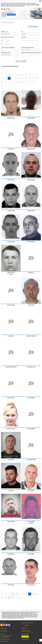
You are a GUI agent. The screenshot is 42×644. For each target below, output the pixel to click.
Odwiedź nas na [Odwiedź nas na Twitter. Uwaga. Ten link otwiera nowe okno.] (12, 625)
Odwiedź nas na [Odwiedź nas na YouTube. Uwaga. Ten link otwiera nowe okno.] (4, 625)
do (2, 44)
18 (6, 597)
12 (23, 594)
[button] (39, 9)
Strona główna (4, 22)
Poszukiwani (11, 22)
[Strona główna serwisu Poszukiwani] (2, 9)
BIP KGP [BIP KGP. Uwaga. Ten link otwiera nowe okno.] (27, 625)
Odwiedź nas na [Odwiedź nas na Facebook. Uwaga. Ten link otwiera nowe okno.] (7, 625)
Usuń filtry (23, 61)
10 (16, 594)
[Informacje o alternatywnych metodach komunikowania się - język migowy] (7, 9)
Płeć (22, 32)
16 (37, 594)
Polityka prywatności (4, 641)
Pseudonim (24, 37)
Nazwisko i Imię (4, 32)
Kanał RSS (2, 625)
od (2, 40)
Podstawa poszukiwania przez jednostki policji (31, 53)
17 (2, 597)
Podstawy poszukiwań (6, 53)
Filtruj (18, 61)
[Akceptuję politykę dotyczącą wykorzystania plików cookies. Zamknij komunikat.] (40, 1)
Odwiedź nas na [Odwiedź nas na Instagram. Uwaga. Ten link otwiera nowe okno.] (9, 625)
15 (33, 594)
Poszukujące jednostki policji (27, 47)
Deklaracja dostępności (26, 631)
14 (30, 594)
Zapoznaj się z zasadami (5, 639)
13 (26, 594)
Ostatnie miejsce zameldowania (8, 47)
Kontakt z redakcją (4, 631)
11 (19, 594)
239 (13, 597)
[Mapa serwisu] (4, 9)
